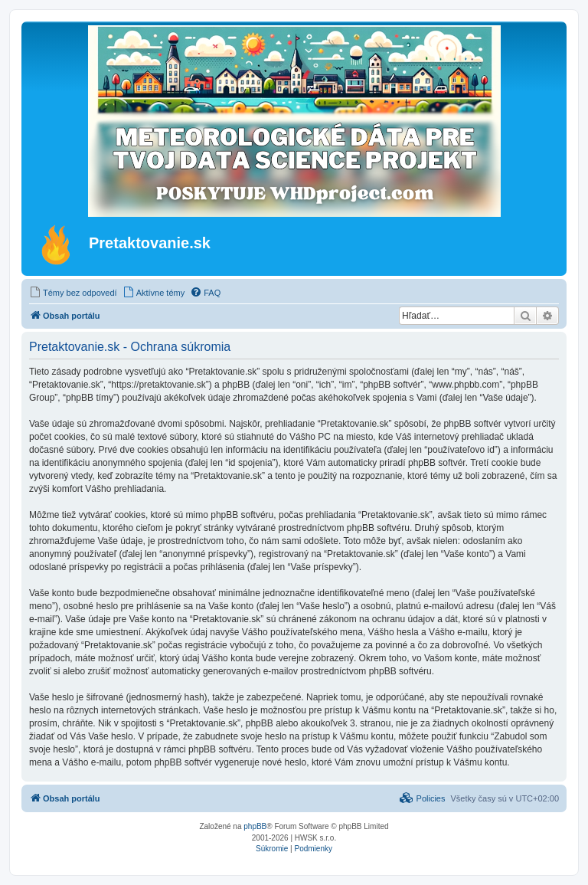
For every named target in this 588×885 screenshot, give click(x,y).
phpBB (255, 826)
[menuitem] (73, 293)
